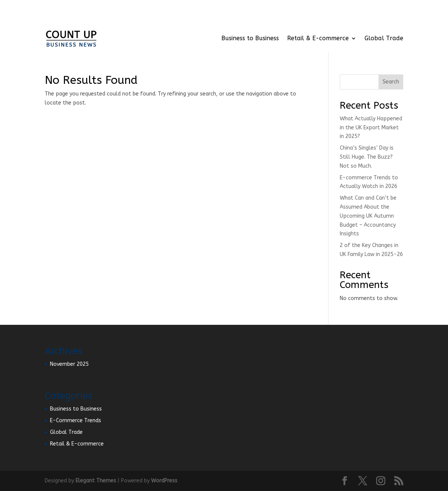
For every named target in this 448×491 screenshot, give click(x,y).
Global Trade (384, 38)
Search (391, 82)
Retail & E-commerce (318, 38)
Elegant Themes (96, 481)
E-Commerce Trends (76, 421)
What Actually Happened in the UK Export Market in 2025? (371, 128)
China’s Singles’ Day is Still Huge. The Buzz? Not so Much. (367, 157)
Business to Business (250, 38)
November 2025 (69, 364)
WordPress (164, 481)
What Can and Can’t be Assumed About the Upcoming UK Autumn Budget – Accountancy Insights (368, 216)
